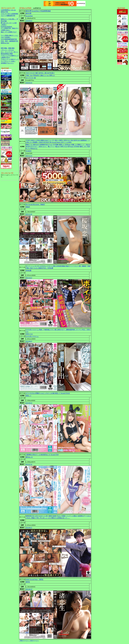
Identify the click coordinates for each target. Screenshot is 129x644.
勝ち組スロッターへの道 (9, 23)
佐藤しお (74, 145)
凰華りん (62, 145)
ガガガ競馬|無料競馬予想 (9, 39)
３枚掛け (4, 25)
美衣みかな (34, 148)
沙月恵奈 (77, 147)
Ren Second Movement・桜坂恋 (35, 204)
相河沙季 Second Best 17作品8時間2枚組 (38, 11)
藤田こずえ (83, 147)
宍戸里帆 (56, 145)
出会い (13, 61)
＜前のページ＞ (24, 641)
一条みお (88, 145)
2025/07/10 (29, 464)
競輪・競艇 (8, 48)
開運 (11, 54)
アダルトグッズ (6, 59)
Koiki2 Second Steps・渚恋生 (34, 579)
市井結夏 (28, 270)
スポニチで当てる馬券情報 (9, 14)
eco (48, 75)
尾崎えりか (29, 145)
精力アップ (15, 59)
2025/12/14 (29, 156)
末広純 (28, 147)
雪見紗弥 (36, 75)
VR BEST (29, 151)
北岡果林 (42, 145)
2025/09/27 (29, 341)
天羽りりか (29, 334)
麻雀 (13, 48)
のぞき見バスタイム (32, 336)
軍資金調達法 (5, 54)
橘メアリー (51, 147)
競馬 (2, 48)
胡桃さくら (81, 145)
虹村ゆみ (68, 145)
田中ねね (70, 147)
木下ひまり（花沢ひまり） (39, 147)
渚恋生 (28, 582)
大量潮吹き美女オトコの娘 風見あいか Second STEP (42, 455)
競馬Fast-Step (5, 43)
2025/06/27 (29, 528)
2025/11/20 (29, 214)
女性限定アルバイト (7, 63)
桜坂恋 (28, 207)
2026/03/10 (29, 83)
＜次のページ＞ (34, 641)
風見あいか (29, 457)
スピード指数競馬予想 (8, 16)
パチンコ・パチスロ (7, 50)
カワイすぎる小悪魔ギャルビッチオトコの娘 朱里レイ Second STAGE (48, 393)
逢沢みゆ (36, 145)
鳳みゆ (58, 147)
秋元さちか (49, 145)
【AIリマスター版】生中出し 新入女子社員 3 (40, 73)
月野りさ (52, 75)
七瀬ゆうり (43, 75)
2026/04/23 (29, 21)
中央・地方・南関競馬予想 (9, 41)
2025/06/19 (29, 589)
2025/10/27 (29, 278)
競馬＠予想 (4, 12)
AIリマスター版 (31, 78)
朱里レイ (28, 396)
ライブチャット (6, 61)
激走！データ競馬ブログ (9, 32)
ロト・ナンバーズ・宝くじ (9, 52)
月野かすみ (64, 147)
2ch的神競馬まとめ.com (8, 10)
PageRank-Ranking (6, 27)
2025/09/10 (29, 403)
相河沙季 (28, 13)
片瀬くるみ (29, 75)
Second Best (29, 16)
